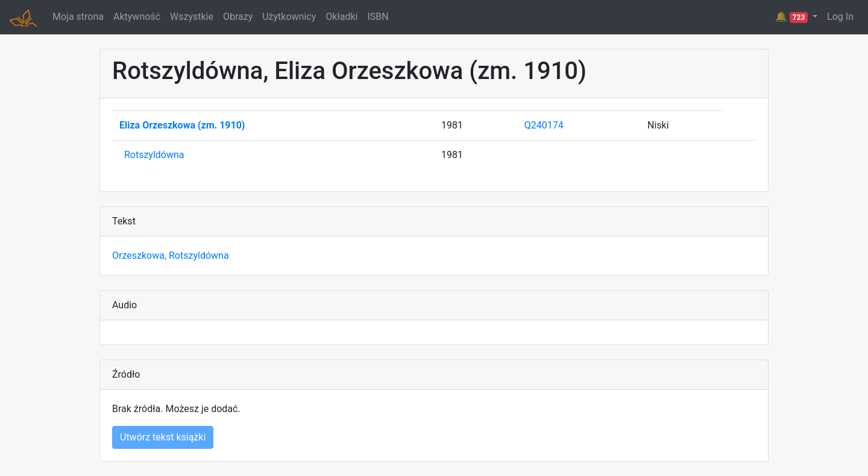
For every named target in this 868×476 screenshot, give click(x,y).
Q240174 (544, 125)
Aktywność (137, 17)
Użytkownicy (289, 17)
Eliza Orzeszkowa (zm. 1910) (182, 125)
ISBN (378, 17)
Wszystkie (192, 17)
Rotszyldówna (154, 155)
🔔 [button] (793, 17)
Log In (840, 17)
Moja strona (78, 17)
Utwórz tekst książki (163, 437)
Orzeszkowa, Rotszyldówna (171, 255)
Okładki (341, 17)
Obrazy (238, 17)
